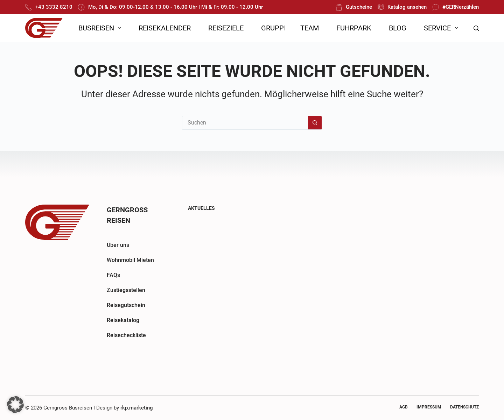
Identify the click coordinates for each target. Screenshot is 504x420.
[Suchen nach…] (245, 123)
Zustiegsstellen (126, 290)
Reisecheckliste (126, 335)
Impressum (429, 407)
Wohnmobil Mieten (130, 260)
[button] (15, 405)
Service (442, 28)
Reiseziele (226, 28)
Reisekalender (165, 28)
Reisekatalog (123, 320)
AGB (404, 407)
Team (310, 28)
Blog (398, 28)
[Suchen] (476, 28)
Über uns (118, 245)
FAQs (113, 275)
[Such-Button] (315, 123)
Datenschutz (464, 407)
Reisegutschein (126, 305)
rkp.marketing (137, 408)
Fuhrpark (354, 28)
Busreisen (101, 28)
